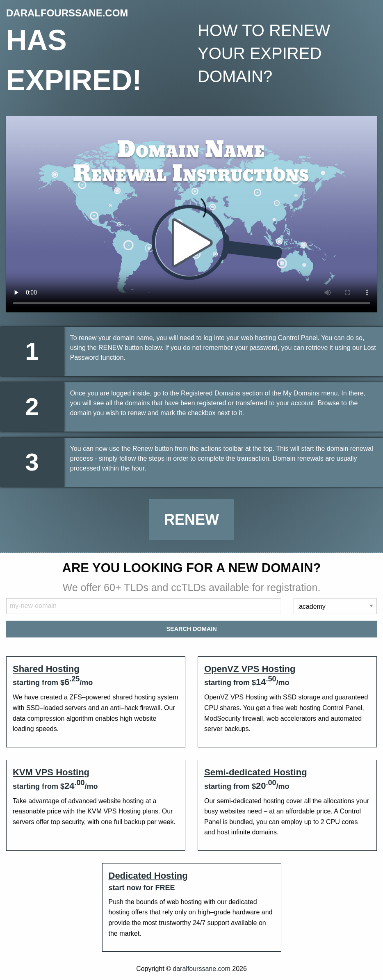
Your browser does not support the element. (191, 214)
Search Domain (191, 629)
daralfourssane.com (202, 969)
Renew (191, 520)
